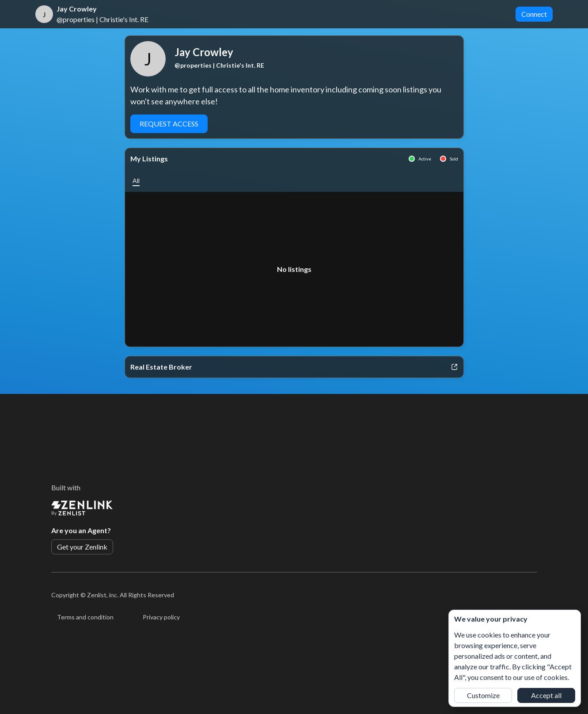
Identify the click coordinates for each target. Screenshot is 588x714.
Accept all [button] (546, 695)
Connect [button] (534, 14)
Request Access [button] (169, 124)
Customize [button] (483, 695)
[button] (136, 181)
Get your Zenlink (82, 547)
